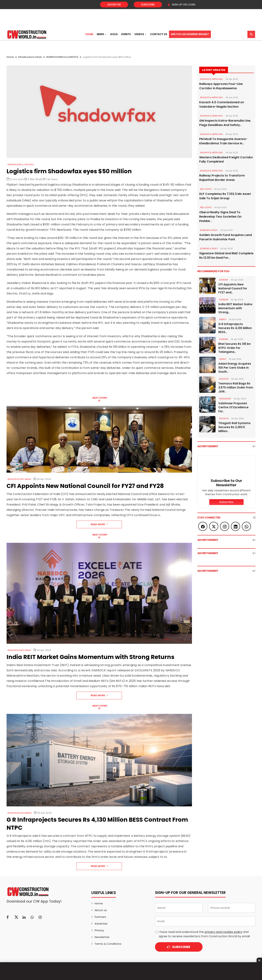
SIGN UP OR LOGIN (181, 4)
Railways (224, 379)
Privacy (99, 930)
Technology (225, 399)
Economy (224, 280)
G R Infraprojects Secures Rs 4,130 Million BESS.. (235, 328)
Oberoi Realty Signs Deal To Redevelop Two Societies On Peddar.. (220, 217)
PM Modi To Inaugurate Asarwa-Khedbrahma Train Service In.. (223, 141)
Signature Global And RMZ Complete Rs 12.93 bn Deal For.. (226, 256)
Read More (99, 524)
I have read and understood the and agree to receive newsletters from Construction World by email (204, 934)
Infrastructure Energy (19, 813)
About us (101, 910)
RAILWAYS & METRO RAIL (212, 79)
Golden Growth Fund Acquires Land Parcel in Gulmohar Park (226, 237)
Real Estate (206, 189)
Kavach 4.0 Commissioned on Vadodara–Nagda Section (222, 104)
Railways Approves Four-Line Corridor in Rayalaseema (221, 86)
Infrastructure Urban (30, 57)
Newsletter (102, 937)
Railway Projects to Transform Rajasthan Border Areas (222, 178)
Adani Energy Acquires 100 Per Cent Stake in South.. (235, 368)
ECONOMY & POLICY (209, 230)
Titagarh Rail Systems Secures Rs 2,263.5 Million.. (234, 427)
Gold (114, 34)
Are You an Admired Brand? (190, 34)
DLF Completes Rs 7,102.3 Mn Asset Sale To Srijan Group (225, 196)
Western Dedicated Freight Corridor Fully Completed (226, 160)
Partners (100, 917)
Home (89, 34)
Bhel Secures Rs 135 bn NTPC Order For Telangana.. (235, 348)
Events (126, 34)
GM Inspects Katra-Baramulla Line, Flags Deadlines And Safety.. (225, 123)
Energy (223, 320)
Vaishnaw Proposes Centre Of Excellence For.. (233, 407)
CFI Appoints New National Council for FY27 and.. (233, 289)
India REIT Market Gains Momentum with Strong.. (235, 308)
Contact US (159, 34)
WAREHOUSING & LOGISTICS (62, 57)
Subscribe (148, 5)
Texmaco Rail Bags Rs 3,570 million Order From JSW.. (236, 388)
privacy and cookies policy (223, 932)
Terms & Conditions (108, 944)
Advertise (114, 5)
